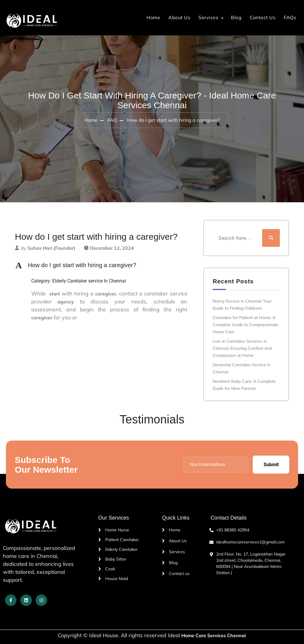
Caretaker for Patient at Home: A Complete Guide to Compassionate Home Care (246, 325)
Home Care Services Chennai (214, 635)
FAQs (290, 17)
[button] (105, 265)
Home (153, 17)
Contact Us (263, 17)
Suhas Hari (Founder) (51, 248)
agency (66, 302)
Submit (271, 465)
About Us (179, 17)
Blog (236, 17)
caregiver (106, 294)
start (55, 294)
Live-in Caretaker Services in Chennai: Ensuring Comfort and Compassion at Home (242, 348)
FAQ (112, 120)
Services (208, 17)
